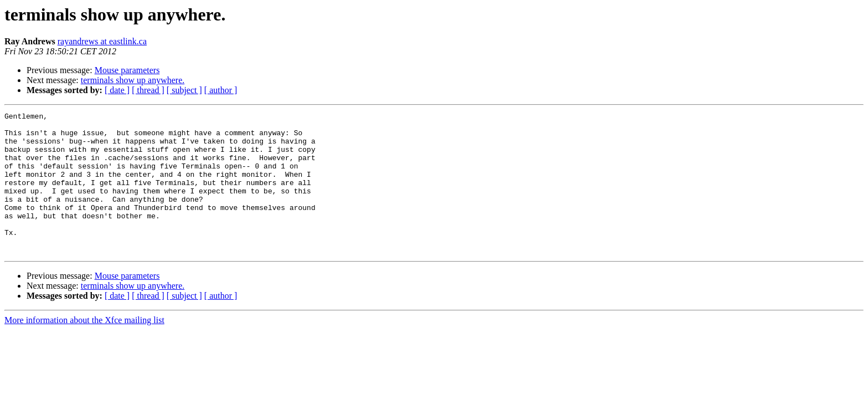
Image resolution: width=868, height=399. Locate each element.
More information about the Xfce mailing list (84, 348)
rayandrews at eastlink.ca (102, 41)
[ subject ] (184, 90)
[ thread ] (148, 90)
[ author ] (221, 90)
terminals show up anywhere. (133, 80)
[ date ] (117, 90)
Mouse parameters (127, 70)
